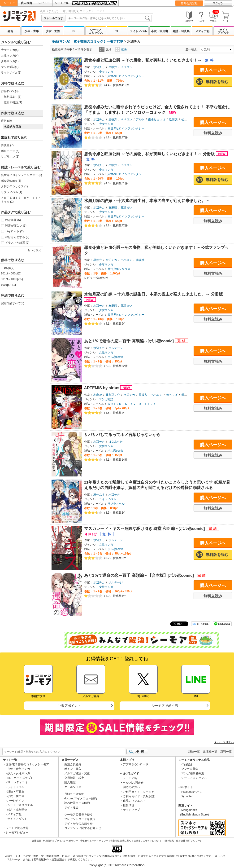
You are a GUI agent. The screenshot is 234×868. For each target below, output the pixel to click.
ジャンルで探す (53, 18)
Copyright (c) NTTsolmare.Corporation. (117, 865)
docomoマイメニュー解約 (81, 798)
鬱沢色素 (187, 395)
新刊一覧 (226, 752)
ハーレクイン (16, 801)
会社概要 (36, 841)
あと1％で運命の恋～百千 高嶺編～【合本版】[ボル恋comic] (140, 575)
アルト (140, 119)
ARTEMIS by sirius (102, 388)
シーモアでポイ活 (165, 706)
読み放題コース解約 (77, 803)
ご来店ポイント (69, 706)
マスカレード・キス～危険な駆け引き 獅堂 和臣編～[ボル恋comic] (145, 529)
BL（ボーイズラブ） (20, 778)
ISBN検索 (169, 841)
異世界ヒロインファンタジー (126, 76)
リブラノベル (116, 504)
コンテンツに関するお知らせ (83, 828)
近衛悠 (173, 119)
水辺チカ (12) (12, 127)
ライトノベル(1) (11, 73)
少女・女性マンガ (19, 773)
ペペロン (126, 67)
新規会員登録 (73, 764)
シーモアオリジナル (20, 805)
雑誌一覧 (194, 752)
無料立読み (213, 133)
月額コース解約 (74, 794)
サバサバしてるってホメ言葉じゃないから (122, 435)
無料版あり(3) (13, 97)
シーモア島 (61, 3)
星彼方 (113, 67)
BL (74, 31)
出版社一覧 (210, 752)
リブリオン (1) (10, 157)
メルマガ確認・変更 (77, 773)
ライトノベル (138, 31)
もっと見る (35, 250)
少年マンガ (106, 264)
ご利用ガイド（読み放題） (140, 796)
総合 (10, 31)
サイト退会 (71, 807)
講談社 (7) (7, 145)
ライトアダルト (224, 31)
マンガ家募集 (190, 769)
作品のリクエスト (134, 801)
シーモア (9, 3)
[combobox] (109, 18)
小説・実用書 (160, 31)
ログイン (218, 3)
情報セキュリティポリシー (94, 841)
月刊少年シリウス (119, 269)
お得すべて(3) (10, 91)
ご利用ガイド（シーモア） (140, 792)
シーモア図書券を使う (78, 815)
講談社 (140, 260)
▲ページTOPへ (224, 742)
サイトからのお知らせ (78, 824)
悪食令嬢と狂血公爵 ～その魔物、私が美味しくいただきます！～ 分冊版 (150, 154)
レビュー (44, 3)
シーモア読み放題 (17, 828)
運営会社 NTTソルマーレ (189, 841)
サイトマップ (131, 810)
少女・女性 (53, 31)
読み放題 (26, 3)
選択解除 (7, 121)
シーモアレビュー (17, 833)
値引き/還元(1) (13, 102)
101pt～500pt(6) (11, 273)
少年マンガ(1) (10, 61)
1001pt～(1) (8, 285)
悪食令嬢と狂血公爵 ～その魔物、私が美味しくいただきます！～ (143, 60)
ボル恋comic (115, 357)
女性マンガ (106, 352)
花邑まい (126, 207)
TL (117, 31)
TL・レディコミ (17, 782)
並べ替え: (192, 49)
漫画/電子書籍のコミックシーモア (27, 764)
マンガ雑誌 (106, 399)
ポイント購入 (73, 769)
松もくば (172, 395)
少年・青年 (32, 31)
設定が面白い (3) (16, 226)
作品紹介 (187, 764)
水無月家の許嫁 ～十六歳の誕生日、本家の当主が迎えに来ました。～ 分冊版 (154, 294)
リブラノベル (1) (12, 192)
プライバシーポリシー (66, 841)
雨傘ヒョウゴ (157, 119)
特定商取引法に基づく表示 (124, 841)
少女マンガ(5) (10, 50)
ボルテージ (116, 348)
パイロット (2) (14, 231)
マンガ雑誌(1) (10, 67)
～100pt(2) (8, 268)
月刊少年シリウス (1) (14, 186)
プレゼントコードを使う (80, 819)
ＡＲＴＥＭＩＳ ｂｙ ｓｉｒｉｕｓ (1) (21, 200)
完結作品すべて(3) (13, 303)
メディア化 (202, 31)
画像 (121, 49)
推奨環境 (129, 805)
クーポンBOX (73, 787)
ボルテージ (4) (10, 151)
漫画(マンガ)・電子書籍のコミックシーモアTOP (87, 41)
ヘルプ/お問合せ (133, 783)
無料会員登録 (189, 3)
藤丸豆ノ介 (113, 395)
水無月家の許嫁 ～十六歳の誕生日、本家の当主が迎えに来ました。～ (147, 201)
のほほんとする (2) (17, 237)
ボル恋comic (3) (11, 181)
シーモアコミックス (96, 31)
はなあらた (116, 442)
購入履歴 (70, 782)
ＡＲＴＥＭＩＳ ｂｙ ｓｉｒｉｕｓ (132, 404)
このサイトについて (151, 841)
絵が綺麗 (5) (13, 220)
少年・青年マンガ (19, 769)
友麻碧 (113, 207)
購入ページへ (213, 70)
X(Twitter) (187, 796)
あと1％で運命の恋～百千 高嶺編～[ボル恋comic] (130, 341)
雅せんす (99, 495)
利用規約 (48, 841)
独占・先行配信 (17, 810)
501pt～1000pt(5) (12, 279)
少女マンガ (106, 72)
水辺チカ (99, 67)
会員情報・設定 (74, 778)
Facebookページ (192, 792)
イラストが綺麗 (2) (17, 243)
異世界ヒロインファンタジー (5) (22, 175)
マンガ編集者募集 (193, 773)
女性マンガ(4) (10, 56)
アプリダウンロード (136, 764)
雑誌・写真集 (181, 31)
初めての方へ (131, 787)
